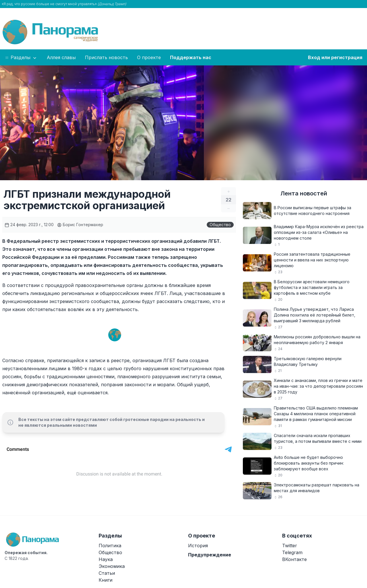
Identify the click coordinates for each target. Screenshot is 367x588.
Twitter (290, 546)
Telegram (292, 552)
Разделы (21, 58)
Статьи (107, 573)
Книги (106, 580)
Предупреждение (210, 555)
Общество (220, 225)
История (198, 546)
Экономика (112, 566)
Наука (106, 559)
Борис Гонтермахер (80, 225)
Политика (110, 546)
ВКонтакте (294, 559)
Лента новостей (304, 193)
